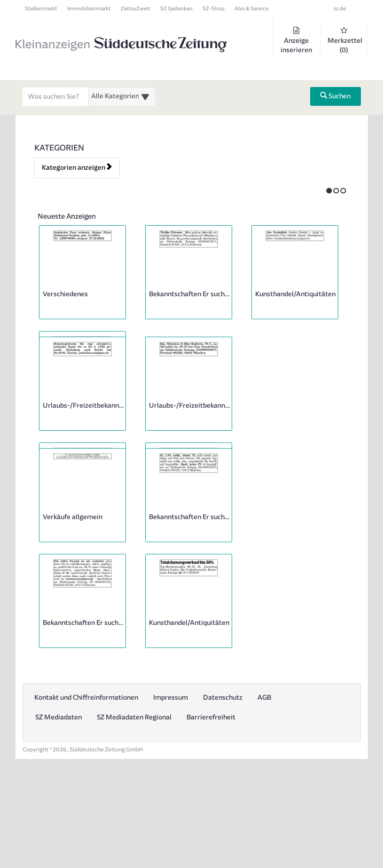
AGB (264, 802)
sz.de (340, 9)
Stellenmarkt (41, 9)
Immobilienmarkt (89, 9)
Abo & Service (251, 9)
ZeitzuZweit (136, 9)
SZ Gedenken (176, 9)
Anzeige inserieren (297, 40)
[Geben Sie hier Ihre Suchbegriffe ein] (55, 96)
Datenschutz (223, 802)
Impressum (171, 802)
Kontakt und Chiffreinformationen (86, 802)
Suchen (335, 96)
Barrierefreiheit (211, 821)
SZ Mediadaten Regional (134, 821)
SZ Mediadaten (59, 821)
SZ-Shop (214, 9)
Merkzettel (345, 40)
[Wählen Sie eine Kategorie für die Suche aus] (122, 96)
